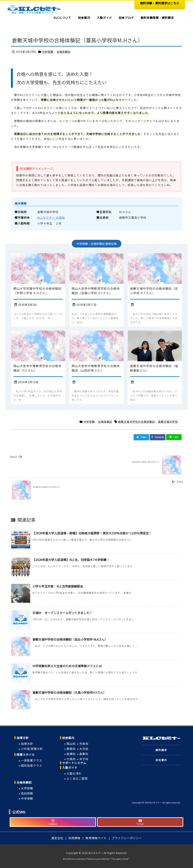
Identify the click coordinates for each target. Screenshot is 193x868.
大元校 (84, 749)
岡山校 (71, 744)
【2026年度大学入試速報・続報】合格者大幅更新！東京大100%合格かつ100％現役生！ (92, 533)
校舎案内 (68, 738)
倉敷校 (84, 754)
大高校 (71, 759)
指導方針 (23, 738)
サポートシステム (74, 763)
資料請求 (161, 750)
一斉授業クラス (31, 760)
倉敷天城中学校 (168, 422)
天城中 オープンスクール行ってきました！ (62, 613)
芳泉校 (84, 744)
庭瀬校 (71, 754)
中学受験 (48, 52)
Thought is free (120, 859)
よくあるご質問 (77, 778)
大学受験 (27, 788)
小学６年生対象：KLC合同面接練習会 (58, 586)
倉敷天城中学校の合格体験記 (137, 422)
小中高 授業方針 (32, 749)
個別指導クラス (31, 765)
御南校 (71, 749)
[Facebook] (158, 437)
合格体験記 (64, 52)
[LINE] (174, 437)
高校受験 (27, 793)
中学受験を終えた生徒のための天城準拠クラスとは (67, 666)
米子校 (84, 759)
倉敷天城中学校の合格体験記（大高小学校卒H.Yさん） (69, 692)
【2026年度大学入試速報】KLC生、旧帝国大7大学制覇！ (71, 560)
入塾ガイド (70, 768)
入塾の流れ (74, 773)
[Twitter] (141, 437)
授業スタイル (26, 755)
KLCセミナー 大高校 (51, 217)
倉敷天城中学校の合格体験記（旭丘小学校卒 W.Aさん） (70, 639)
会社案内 (161, 760)
